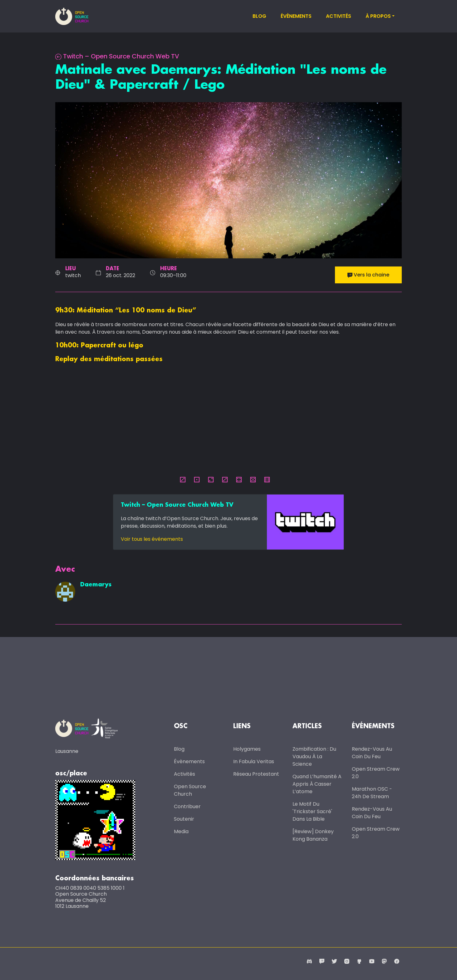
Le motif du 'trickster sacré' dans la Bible (312, 811)
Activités (339, 16)
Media (181, 831)
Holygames (247, 749)
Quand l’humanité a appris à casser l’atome (317, 784)
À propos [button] (378, 16)
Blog (259, 16)
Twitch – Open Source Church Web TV (118, 56)
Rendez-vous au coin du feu (372, 753)
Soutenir (184, 819)
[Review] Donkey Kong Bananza (313, 835)
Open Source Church (190, 790)
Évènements (296, 16)
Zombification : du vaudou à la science (314, 756)
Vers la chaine (368, 275)
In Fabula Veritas (254, 761)
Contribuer (187, 806)
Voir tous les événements (152, 539)
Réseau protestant (256, 774)
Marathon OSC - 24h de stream (372, 793)
